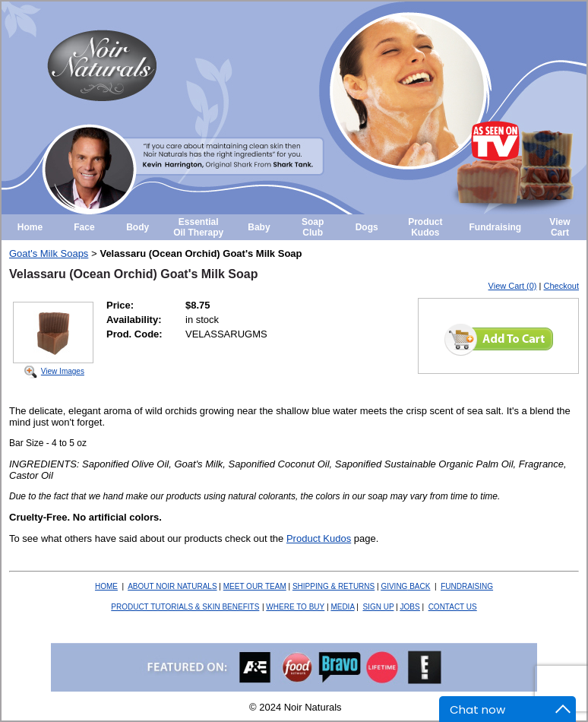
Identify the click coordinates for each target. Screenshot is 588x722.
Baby (259, 227)
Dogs (367, 227)
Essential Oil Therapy (198, 227)
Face (84, 227)
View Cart (560, 227)
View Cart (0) (513, 286)
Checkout (561, 286)
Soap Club (313, 227)
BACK (405, 586)
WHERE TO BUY (295, 607)
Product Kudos (425, 227)
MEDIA (342, 607)
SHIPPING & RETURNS (334, 586)
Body (138, 227)
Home (30, 227)
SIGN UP (378, 607)
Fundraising (496, 227)
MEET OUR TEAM (255, 586)
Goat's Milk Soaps (49, 253)
